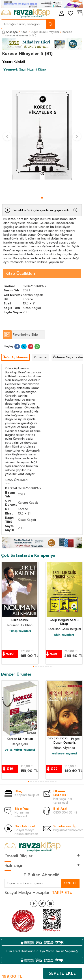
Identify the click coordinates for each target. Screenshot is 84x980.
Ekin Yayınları (64, 635)
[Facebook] (34, 903)
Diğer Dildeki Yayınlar (45, 32)
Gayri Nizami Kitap (25, 70)
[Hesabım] (62, 14)
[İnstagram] (50, 903)
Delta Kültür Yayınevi (20, 750)
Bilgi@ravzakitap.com (68, 830)
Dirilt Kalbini (20, 620)
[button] (42, 198)
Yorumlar (41, 357)
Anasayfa (10, 32)
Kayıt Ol (70, 883)
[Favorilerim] (71, 14)
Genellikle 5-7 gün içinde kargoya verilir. (41, 210)
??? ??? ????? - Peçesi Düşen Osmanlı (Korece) (64, 741)
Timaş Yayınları (20, 631)
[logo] (26, 14)
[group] (42, 135)
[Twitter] (42, 903)
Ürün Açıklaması (15, 357)
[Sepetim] (80, 14)
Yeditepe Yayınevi (64, 754)
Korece (67, 32)
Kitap (24, 32)
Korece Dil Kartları (20, 739)
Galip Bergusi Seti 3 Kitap (64, 622)
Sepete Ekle (62, 973)
